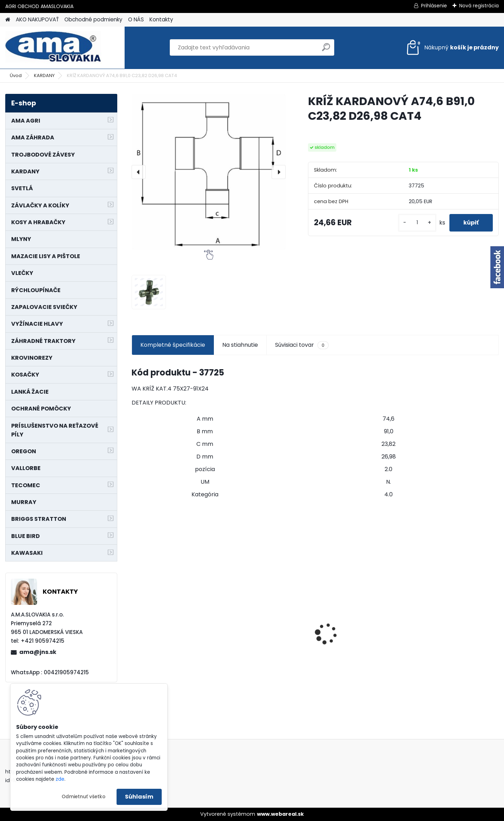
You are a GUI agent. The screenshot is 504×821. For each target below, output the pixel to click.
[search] (326, 50)
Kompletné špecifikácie (173, 345)
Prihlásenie (434, 6)
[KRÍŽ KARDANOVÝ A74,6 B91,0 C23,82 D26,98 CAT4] (209, 172)
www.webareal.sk (280, 814)
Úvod (16, 75)
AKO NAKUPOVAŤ (37, 19)
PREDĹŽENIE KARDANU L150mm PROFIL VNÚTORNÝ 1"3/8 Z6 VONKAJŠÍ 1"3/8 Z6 (451, 617)
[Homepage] (8, 20)
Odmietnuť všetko (83, 797)
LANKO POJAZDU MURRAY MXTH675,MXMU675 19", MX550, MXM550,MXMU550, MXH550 (266, 633)
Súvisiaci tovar (302, 345)
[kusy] (417, 223)
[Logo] (53, 48)
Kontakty (161, 19)
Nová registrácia (479, 6)
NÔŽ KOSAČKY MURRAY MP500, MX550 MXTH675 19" (359, 589)
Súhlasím (139, 797)
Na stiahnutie (240, 345)
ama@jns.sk (38, 652)
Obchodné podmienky (93, 19)
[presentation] (139, 172)
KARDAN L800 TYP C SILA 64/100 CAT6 (169, 636)
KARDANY (44, 75)
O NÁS (136, 19)
